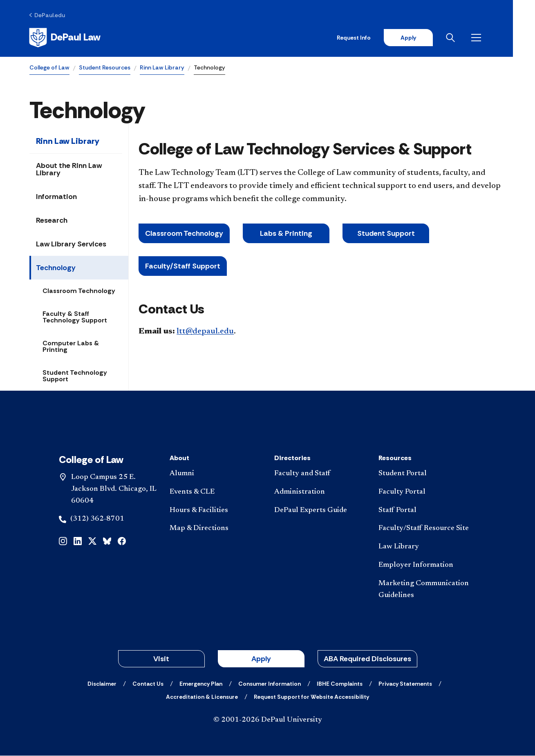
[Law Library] (424, 547)
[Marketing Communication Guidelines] (424, 590)
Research (52, 221)
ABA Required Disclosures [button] (367, 659)
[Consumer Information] (270, 684)
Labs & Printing (286, 234)
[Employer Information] (424, 566)
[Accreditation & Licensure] (202, 697)
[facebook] (122, 541)
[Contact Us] (148, 684)
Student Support (386, 234)
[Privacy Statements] (405, 684)
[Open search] (473, 38)
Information (56, 197)
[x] (92, 541)
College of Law (49, 68)
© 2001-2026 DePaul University (268, 720)
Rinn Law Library (162, 68)
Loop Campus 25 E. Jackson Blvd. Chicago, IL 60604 (114, 490)
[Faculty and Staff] (320, 474)
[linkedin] (78, 541)
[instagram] (63, 541)
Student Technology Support (75, 376)
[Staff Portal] (424, 511)
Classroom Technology (79, 291)
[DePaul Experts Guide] (320, 511)
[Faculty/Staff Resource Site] (424, 529)
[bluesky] (107, 541)
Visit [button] (161, 659)
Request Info (375, 38)
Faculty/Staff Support (183, 266)
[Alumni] (215, 474)
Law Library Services (71, 244)
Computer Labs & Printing (71, 347)
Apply (430, 38)
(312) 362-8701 (97, 519)
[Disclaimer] (102, 684)
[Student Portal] (424, 474)
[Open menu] (499, 38)
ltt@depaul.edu (205, 331)
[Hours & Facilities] (215, 511)
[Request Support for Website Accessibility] (311, 697)
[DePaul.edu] (48, 15)
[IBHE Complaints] (340, 684)
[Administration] (320, 493)
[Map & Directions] (215, 529)
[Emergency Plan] (201, 684)
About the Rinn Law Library (69, 170)
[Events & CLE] (215, 493)
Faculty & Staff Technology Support (75, 317)
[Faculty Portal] (424, 493)
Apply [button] (261, 659)
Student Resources (105, 68)
